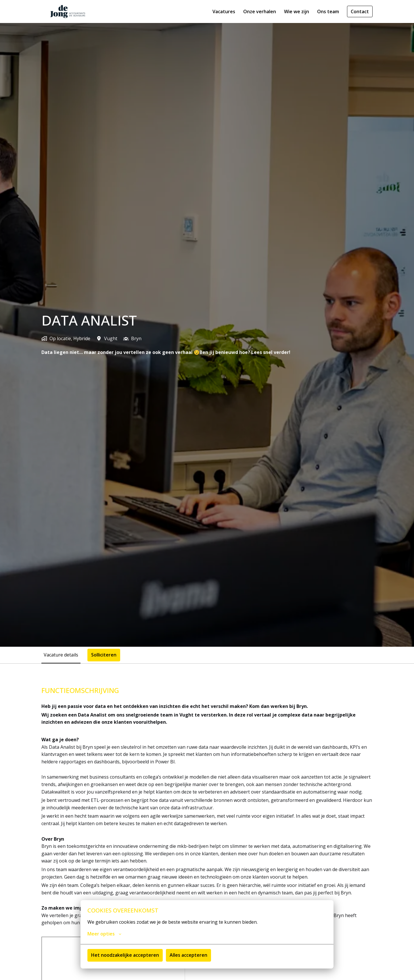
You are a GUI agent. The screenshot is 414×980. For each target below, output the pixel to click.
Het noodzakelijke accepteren (125, 955)
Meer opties (104, 934)
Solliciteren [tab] (104, 655)
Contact (360, 11)
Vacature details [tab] (61, 655)
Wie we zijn (297, 11)
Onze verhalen (260, 11)
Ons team (328, 11)
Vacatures (224, 11)
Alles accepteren (188, 955)
